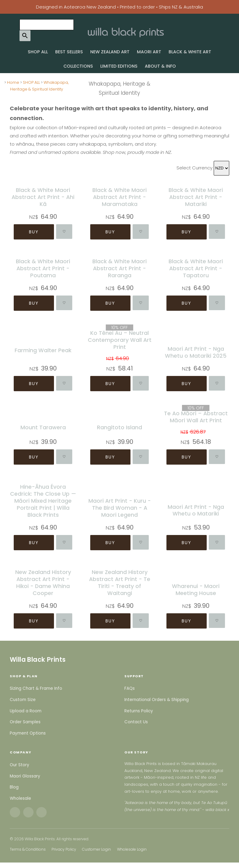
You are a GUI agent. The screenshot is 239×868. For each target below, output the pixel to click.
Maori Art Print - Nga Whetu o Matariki (196, 510)
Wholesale (20, 798)
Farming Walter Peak (43, 350)
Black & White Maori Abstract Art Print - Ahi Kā (43, 197)
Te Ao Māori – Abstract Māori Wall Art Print (196, 417)
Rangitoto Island (120, 427)
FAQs (130, 688)
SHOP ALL (38, 52)
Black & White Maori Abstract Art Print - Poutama (43, 268)
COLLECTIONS (78, 66)
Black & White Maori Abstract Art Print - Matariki (196, 197)
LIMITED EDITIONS (119, 66)
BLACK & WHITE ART (190, 52)
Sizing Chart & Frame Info (36, 688)
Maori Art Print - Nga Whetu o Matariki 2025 (196, 352)
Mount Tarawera (43, 427)
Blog (14, 787)
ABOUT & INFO (160, 66)
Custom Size (23, 700)
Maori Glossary (25, 776)
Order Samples (25, 722)
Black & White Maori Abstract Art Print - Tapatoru (196, 268)
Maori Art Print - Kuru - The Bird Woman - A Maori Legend (119, 507)
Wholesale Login (132, 849)
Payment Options (28, 733)
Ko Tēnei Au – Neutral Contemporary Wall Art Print (119, 340)
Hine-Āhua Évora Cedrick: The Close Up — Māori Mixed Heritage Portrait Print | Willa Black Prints (43, 500)
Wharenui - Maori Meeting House (196, 590)
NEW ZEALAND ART (110, 52)
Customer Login (96, 849)
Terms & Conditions (28, 849)
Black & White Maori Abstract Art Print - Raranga (120, 268)
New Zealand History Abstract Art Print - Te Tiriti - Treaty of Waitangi (119, 583)
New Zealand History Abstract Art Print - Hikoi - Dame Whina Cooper (43, 583)
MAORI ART (149, 52)
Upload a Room (26, 711)
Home (13, 82)
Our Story (20, 765)
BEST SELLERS (69, 52)
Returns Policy (139, 711)
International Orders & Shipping (157, 700)
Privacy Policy (64, 849)
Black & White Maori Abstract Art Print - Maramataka (120, 197)
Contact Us (136, 722)
